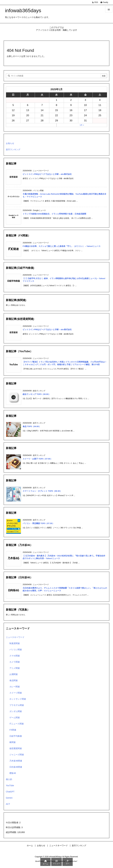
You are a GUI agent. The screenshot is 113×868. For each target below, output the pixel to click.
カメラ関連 (15, 662)
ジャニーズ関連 (17, 755)
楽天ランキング (13, 149)
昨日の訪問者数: (14, 827)
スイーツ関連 (16, 693)
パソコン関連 (16, 650)
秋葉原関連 (15, 643)
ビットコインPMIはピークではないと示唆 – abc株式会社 (47, 174)
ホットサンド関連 (18, 699)
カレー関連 (15, 687)
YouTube (10, 785)
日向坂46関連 (16, 767)
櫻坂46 (13, 773)
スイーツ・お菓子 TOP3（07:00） (37, 459)
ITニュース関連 (16, 724)
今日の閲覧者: (13, 823)
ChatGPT (10, 792)
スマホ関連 (15, 656)
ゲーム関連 (15, 717)
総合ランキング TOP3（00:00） (36, 394)
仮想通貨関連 (16, 748)
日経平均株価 (16, 736)
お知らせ (10, 143)
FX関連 (13, 730)
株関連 (13, 742)
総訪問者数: (12, 832)
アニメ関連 (15, 668)
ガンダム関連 (16, 711)
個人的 (9, 779)
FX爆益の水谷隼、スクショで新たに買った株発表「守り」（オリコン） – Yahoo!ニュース (62, 246)
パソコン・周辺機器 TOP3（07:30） (38, 523)
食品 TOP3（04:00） (32, 426)
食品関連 (14, 680)
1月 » (82, 125)
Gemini (9, 798)
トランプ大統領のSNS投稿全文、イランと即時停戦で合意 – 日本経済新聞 (54, 214)
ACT (8, 804)
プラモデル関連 (17, 705)
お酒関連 (14, 674)
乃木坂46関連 (16, 761)
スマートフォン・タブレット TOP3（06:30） (42, 491)
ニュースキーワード (15, 637)
